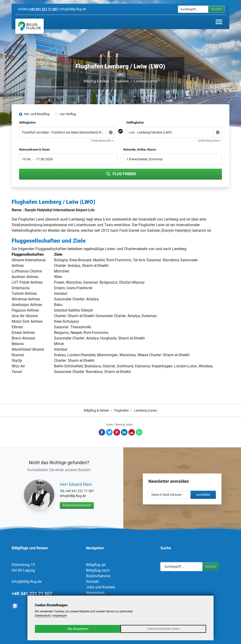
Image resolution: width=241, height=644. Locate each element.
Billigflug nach (98, 570)
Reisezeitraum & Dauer (34, 149)
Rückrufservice (98, 576)
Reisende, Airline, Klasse (140, 149)
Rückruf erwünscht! (77, 505)
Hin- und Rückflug (37, 114)
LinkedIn (124, 432)
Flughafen (122, 81)
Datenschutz (43, 616)
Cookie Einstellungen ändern (163, 629)
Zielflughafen (135, 122)
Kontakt (92, 582)
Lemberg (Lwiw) (146, 81)
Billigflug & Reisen (96, 81)
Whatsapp (139, 432)
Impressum (95, 593)
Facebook (102, 432)
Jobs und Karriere (100, 587)
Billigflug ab (96, 565)
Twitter (109, 432)
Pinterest (117, 432)
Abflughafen (27, 122)
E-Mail (132, 432)
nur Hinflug (68, 114)
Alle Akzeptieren (78, 629)
